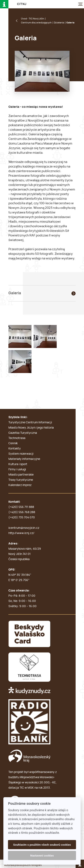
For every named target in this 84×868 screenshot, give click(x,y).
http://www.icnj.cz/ (21, 533)
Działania (59, 23)
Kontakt (14, 502)
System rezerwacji (21, 454)
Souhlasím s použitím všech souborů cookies (42, 845)
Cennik (13, 443)
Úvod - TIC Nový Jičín (33, 19)
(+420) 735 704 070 (22, 518)
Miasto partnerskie (21, 475)
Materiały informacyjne (24, 459)
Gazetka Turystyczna (23, 433)
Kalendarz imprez (20, 485)
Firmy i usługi (17, 470)
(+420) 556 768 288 (22, 512)
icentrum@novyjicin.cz (24, 528)
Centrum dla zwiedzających (36, 23)
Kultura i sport (18, 464)
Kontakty (15, 449)
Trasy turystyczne (21, 480)
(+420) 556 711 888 (21, 507)
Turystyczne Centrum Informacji (30, 423)
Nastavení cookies (42, 855)
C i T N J (22, 4)
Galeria (15, 293)
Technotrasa (17, 438)
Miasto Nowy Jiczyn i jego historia (31, 428)
